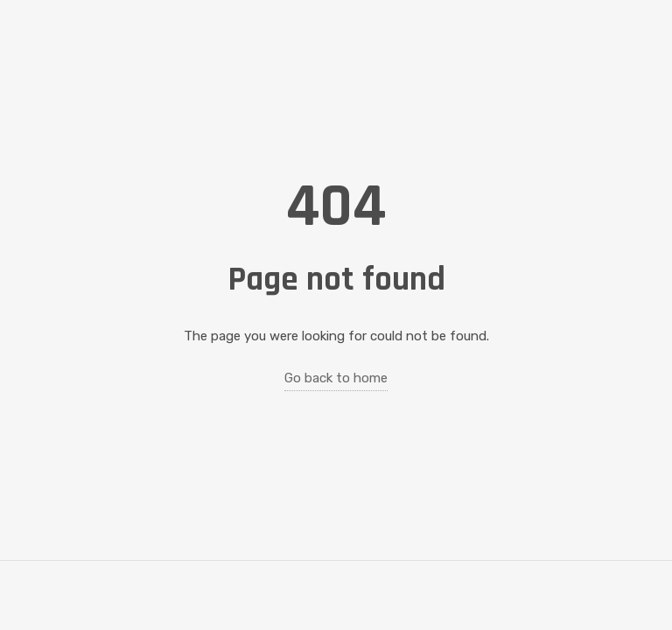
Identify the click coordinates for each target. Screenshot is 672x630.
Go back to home (336, 378)
